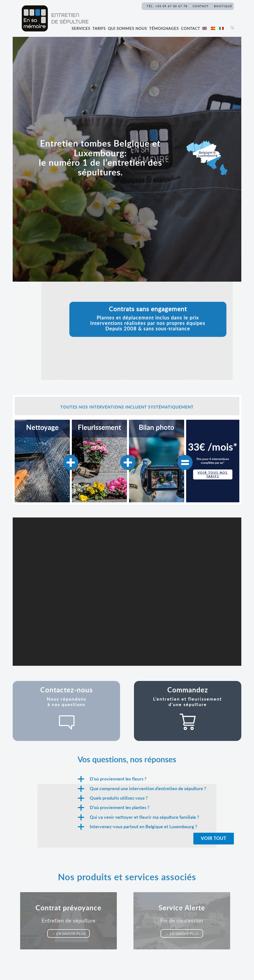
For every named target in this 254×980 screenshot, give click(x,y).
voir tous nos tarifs (213, 474)
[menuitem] (82, 28)
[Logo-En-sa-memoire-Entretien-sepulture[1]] (55, 18)
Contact (201, 6)
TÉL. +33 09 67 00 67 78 (167, 6)
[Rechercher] (231, 28)
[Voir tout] (214, 839)
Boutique (223, 6)
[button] (155, 779)
